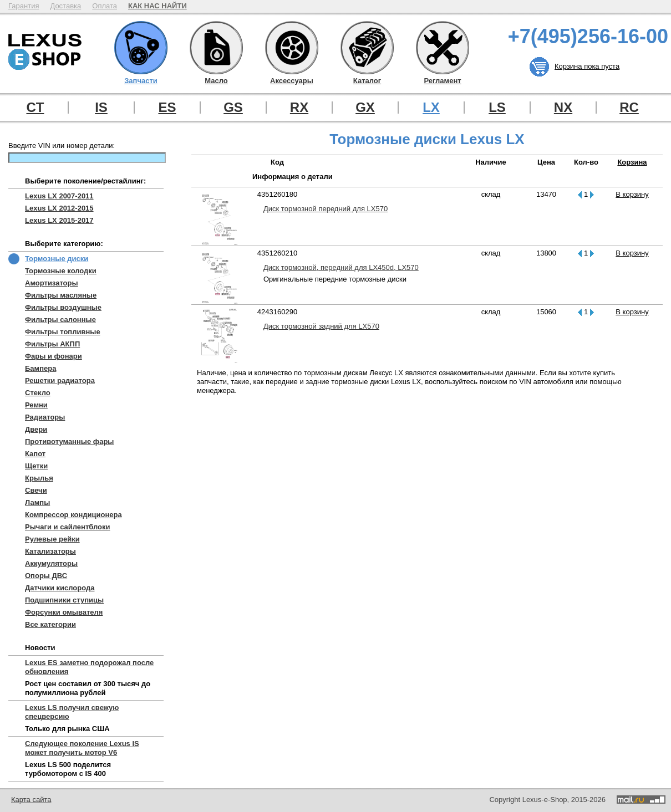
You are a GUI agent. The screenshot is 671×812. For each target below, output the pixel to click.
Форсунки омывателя (64, 612)
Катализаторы (50, 551)
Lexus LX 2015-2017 (59, 220)
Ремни (36, 405)
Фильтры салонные (60, 320)
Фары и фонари (54, 356)
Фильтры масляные (61, 295)
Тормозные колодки (61, 271)
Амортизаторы (52, 283)
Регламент (443, 48)
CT (35, 108)
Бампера (40, 368)
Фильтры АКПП (52, 344)
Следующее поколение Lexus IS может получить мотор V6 (82, 748)
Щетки (36, 466)
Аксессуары (292, 48)
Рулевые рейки (52, 539)
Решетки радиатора (60, 381)
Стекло (38, 393)
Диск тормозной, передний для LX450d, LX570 (341, 267)
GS (233, 108)
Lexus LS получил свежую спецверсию (72, 712)
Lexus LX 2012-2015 (59, 208)
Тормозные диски (57, 259)
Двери (36, 429)
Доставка (65, 6)
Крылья (39, 478)
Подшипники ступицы (64, 600)
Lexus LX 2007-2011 (59, 196)
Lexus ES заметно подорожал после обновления (89, 667)
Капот (35, 454)
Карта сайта (31, 800)
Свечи (36, 490)
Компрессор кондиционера (73, 515)
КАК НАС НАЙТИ (157, 6)
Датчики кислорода (60, 588)
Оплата (105, 6)
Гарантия (24, 6)
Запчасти (141, 48)
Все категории (50, 624)
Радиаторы (45, 417)
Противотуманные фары (69, 441)
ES (167, 108)
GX (365, 108)
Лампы (37, 502)
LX (431, 108)
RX (299, 108)
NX (563, 108)
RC (629, 108)
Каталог (367, 48)
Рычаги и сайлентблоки (68, 527)
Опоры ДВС (46, 576)
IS (101, 108)
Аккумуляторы (51, 563)
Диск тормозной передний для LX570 (326, 209)
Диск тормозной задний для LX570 (321, 326)
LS (497, 108)
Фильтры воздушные (63, 307)
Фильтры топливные (63, 332)
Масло (216, 48)
